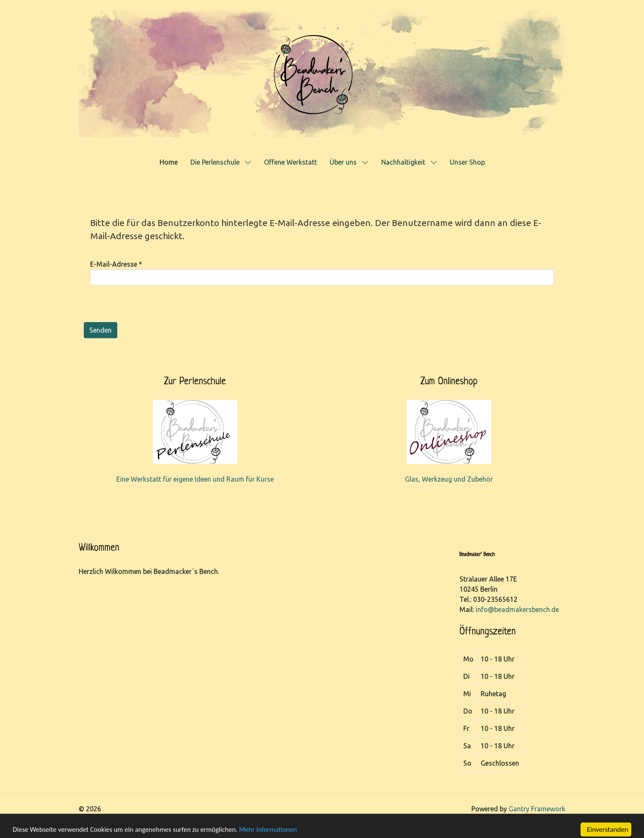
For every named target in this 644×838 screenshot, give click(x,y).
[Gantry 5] (322, 73)
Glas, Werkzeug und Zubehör (449, 479)
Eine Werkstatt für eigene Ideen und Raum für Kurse (195, 479)
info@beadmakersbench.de (517, 609)
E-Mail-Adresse (116, 264)
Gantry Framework (537, 809)
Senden (100, 330)
